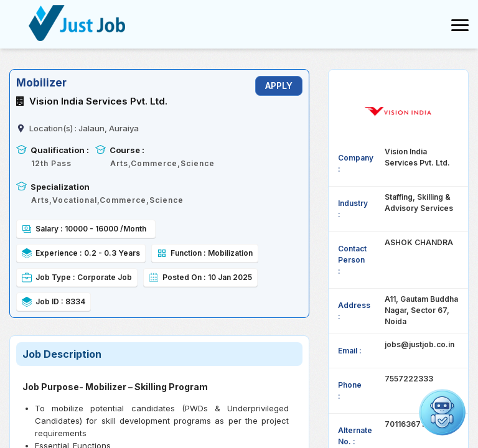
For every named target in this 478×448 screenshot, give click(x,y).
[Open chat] (442, 412)
